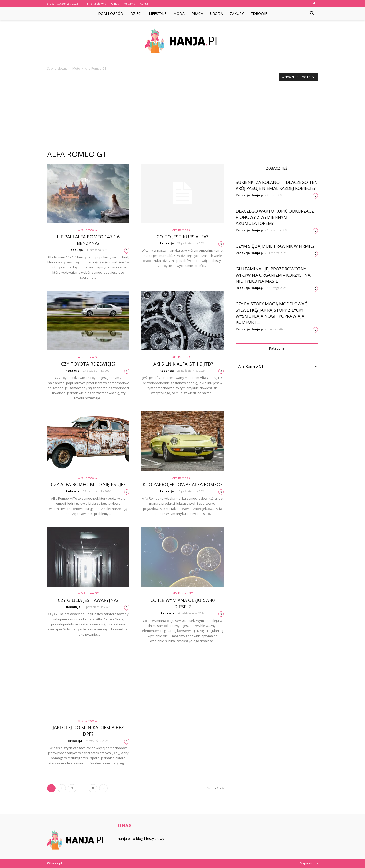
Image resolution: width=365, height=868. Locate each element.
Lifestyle (158, 14)
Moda (179, 14)
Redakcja (76, 250)
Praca (197, 14)
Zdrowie (259, 14)
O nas (115, 3)
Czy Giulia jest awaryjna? (88, 600)
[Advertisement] (182, 109)
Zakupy (237, 14)
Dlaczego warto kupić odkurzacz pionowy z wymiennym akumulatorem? (275, 217)
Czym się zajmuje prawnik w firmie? (275, 246)
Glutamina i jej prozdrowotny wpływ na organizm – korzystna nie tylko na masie (273, 275)
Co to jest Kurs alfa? (182, 237)
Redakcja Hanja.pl (250, 195)
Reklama (129, 3)
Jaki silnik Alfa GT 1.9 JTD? (183, 364)
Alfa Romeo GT (88, 230)
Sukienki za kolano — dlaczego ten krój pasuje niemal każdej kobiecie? (277, 185)
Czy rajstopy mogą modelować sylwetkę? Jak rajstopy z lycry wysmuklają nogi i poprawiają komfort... (271, 313)
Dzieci (136, 14)
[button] (312, 14)
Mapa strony (309, 863)
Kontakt (145, 3)
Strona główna (97, 3)
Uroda (216, 14)
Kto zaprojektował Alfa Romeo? (182, 484)
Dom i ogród (111, 14)
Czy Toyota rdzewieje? (88, 364)
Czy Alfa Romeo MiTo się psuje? (88, 484)
